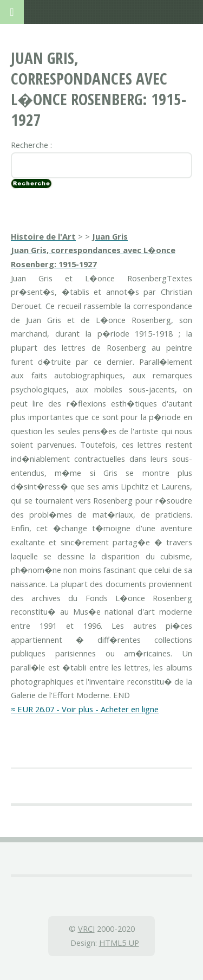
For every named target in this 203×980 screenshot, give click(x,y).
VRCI (86, 929)
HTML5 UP (119, 943)
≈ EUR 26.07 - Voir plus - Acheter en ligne (85, 709)
